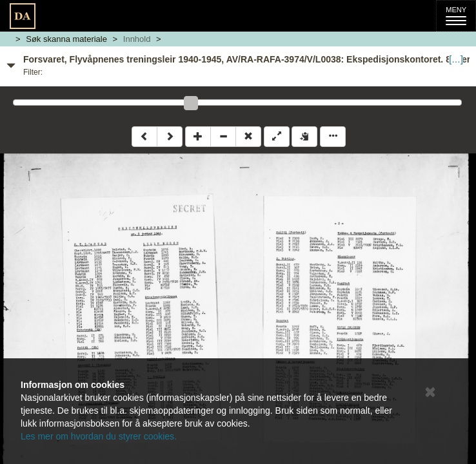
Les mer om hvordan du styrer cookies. (99, 436)
